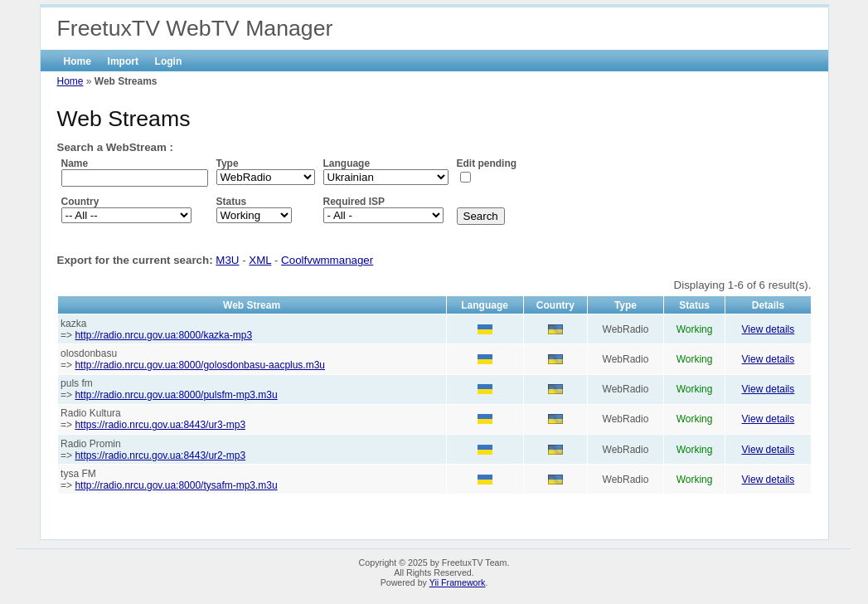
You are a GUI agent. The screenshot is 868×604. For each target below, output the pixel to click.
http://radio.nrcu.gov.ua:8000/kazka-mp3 (163, 335)
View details (769, 329)
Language (347, 163)
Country (80, 202)
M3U (227, 260)
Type (228, 163)
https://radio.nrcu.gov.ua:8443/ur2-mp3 (160, 455)
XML (260, 260)
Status (232, 202)
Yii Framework (458, 582)
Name (75, 163)
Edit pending (487, 163)
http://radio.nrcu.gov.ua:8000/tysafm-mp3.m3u (176, 485)
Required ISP (354, 202)
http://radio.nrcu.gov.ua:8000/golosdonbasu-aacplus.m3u (200, 365)
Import (123, 61)
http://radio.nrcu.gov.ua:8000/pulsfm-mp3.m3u (176, 395)
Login (169, 61)
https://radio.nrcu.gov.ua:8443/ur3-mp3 (160, 425)
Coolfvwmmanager (327, 260)
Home (78, 61)
